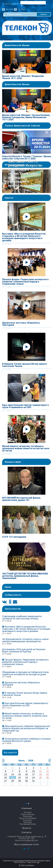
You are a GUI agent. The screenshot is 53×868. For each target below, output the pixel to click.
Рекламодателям (28, 824)
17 (33, 774)
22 (20, 778)
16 (27, 774)
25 (40, 778)
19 (47, 774)
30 (13, 768)
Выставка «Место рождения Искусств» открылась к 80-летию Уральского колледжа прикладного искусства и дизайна (24, 237)
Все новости (10, 752)
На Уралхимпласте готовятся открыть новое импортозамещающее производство (25, 640)
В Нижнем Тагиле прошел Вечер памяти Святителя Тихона (24, 365)
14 (13, 774)
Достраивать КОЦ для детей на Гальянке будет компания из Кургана (24, 650)
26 (47, 778)
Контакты (28, 820)
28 (13, 781)
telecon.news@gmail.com (26, 840)
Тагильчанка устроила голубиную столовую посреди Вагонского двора (26, 740)
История (28, 812)
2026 (31, 761)
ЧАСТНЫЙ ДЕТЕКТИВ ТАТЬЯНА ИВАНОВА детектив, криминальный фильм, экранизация (25, 576)
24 (33, 778)
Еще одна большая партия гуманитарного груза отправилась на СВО (26, 406)
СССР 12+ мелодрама (14, 537)
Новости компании (28, 818)
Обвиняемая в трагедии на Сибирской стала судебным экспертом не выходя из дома (25, 673)
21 (13, 778)
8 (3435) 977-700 (26, 838)
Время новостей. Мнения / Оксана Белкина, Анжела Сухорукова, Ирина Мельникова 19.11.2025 (26, 117)
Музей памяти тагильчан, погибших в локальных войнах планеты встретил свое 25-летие (26, 448)
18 (40, 774)
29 (6, 768)
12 (47, 771)
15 (20, 774)
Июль (22, 761)
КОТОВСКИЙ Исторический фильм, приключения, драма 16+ (21, 499)
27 (6, 781)
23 (27, 778)
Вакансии (28, 816)
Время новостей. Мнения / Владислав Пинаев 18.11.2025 (23, 77)
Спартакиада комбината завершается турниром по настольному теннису (22, 617)
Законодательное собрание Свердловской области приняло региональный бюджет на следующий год (26, 728)
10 (33, 771)
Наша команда (28, 814)
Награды (28, 822)
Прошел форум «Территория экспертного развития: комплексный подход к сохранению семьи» (25, 282)
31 (33, 781)
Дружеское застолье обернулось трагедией (21, 324)
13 (6, 774)
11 (40, 771)
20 (6, 778)
